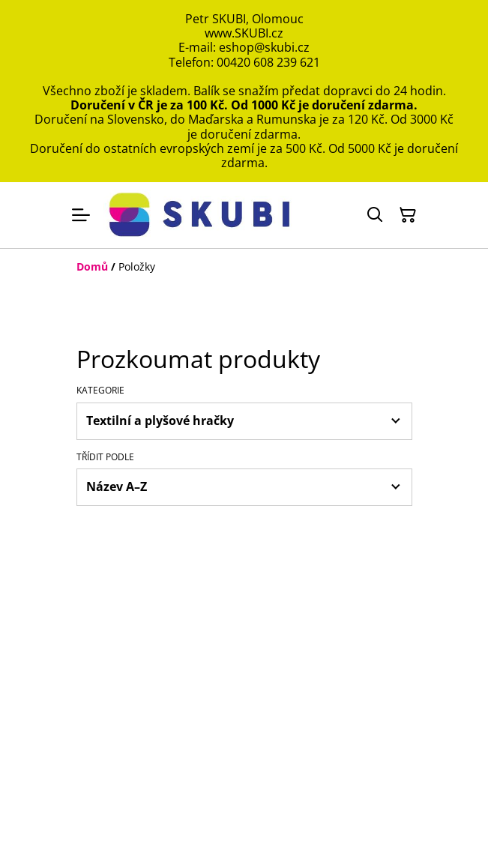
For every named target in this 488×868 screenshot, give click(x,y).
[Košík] (408, 215)
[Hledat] (375, 215)
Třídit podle (105, 457)
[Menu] (81, 215)
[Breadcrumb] (244, 267)
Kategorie (100, 391)
